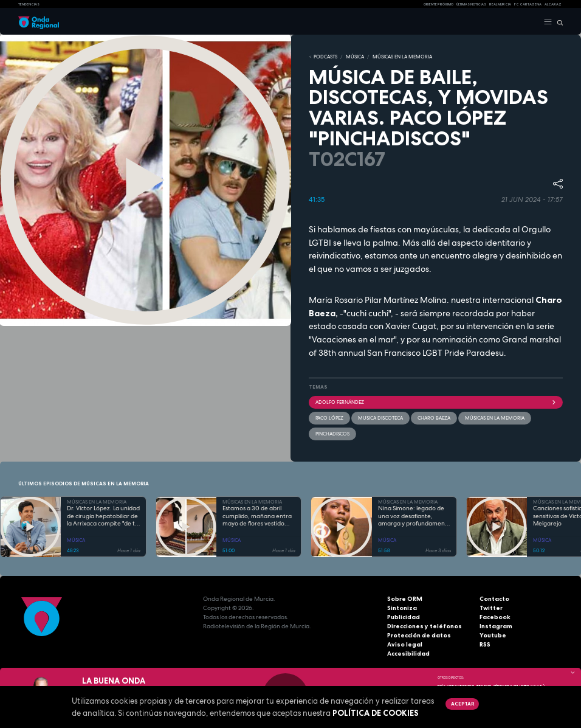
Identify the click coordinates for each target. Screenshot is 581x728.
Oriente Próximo (438, 4)
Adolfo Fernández (436, 402)
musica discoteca (380, 418)
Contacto (494, 599)
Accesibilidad (408, 653)
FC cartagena (528, 4)
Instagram (496, 626)
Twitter (491, 608)
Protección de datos (419, 635)
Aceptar (462, 704)
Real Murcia (500, 4)
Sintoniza (402, 608)
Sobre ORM (405, 599)
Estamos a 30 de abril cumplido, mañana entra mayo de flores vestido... (257, 516)
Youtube (493, 635)
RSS (485, 644)
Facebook (495, 617)
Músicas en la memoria (495, 418)
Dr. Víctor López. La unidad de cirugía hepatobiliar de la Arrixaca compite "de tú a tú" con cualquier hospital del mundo (103, 516)
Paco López (329, 418)
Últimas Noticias (471, 4)
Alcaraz (553, 4)
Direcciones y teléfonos (425, 626)
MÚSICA (355, 57)
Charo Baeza (434, 418)
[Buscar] (558, 22)
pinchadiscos (332, 434)
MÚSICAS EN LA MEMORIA (402, 57)
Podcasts (325, 57)
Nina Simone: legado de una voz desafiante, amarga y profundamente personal (414, 516)
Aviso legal (405, 644)
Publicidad (404, 617)
